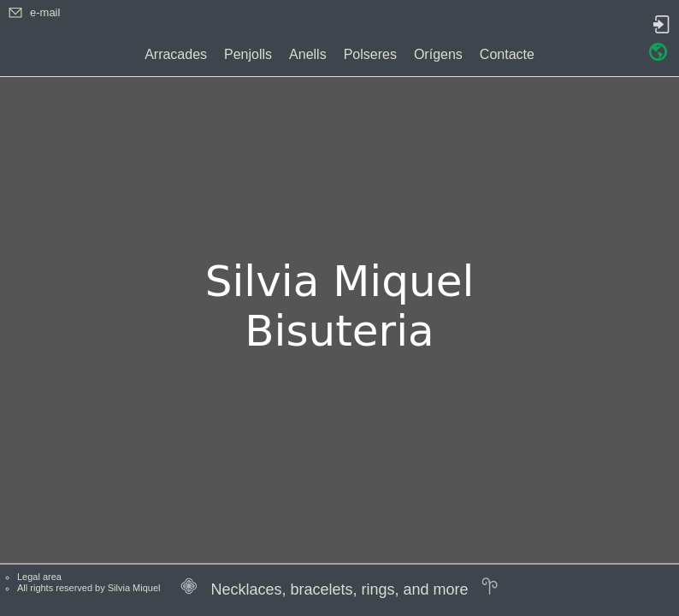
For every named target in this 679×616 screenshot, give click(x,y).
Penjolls (248, 54)
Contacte (507, 54)
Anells (308, 54)
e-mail (45, 12)
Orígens (438, 54)
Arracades (176, 54)
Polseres (370, 54)
